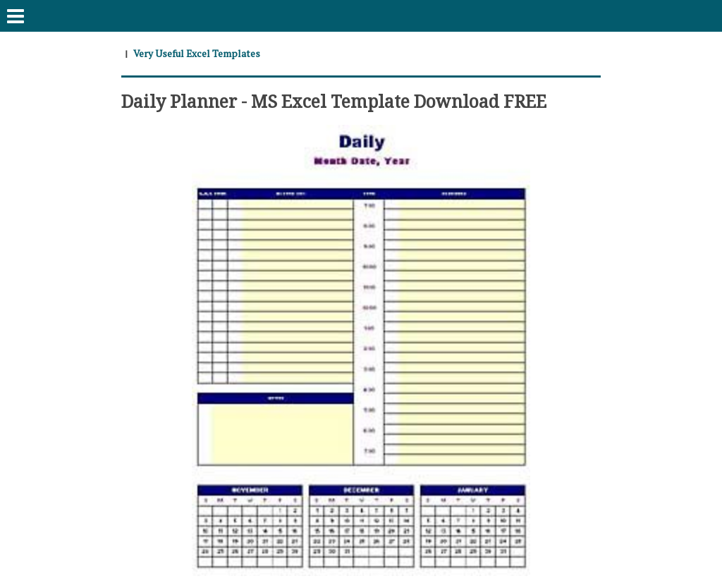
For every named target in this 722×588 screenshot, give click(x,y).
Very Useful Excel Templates (197, 53)
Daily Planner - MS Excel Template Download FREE (339, 100)
